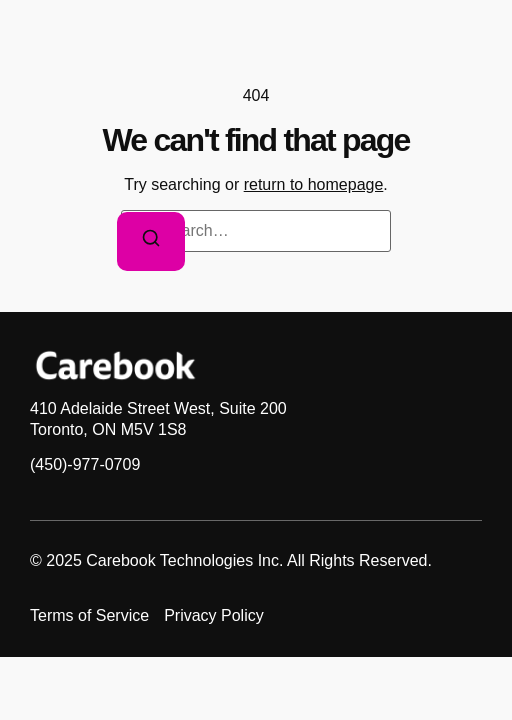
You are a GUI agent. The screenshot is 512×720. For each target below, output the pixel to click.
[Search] (151, 241)
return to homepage (314, 184)
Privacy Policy (214, 615)
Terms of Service (89, 615)
